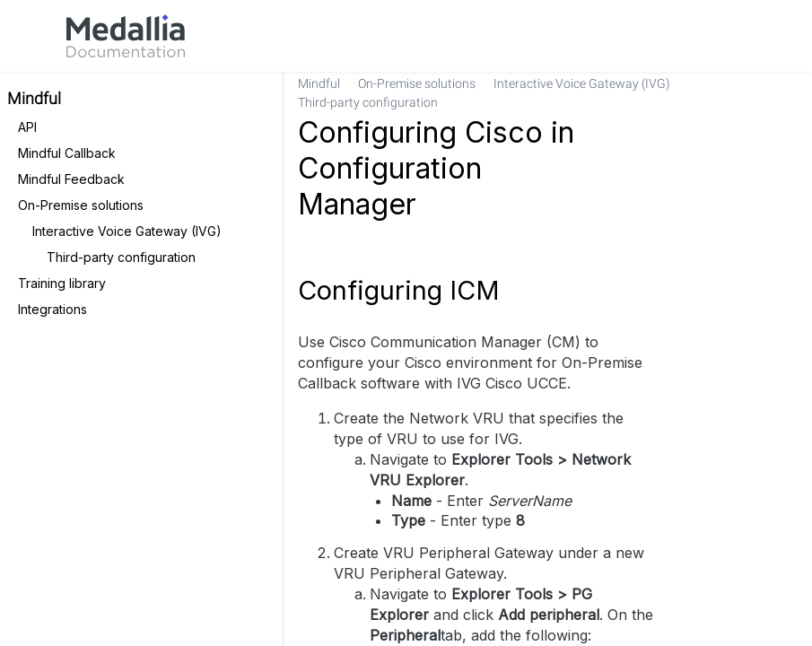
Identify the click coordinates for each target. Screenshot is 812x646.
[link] (126, 36)
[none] (790, 93)
